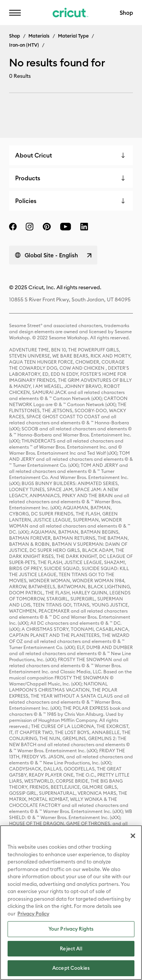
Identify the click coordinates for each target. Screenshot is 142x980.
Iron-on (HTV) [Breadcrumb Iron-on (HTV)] (24, 45)
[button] (15, 13)
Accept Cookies (71, 968)
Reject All (71, 948)
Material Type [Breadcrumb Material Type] (73, 36)
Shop (126, 13)
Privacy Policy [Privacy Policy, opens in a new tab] (33, 914)
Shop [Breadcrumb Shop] (15, 36)
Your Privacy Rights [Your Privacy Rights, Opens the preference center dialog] (71, 929)
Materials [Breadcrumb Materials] (39, 36)
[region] (71, 903)
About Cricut (34, 155)
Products (28, 178)
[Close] (133, 836)
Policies (26, 201)
